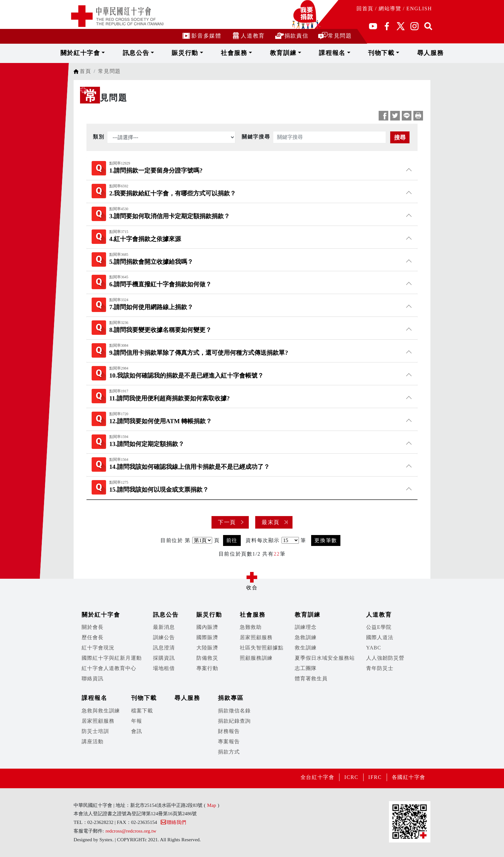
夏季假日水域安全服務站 (325, 658)
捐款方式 (229, 752)
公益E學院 (379, 627)
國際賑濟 (207, 637)
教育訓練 (281, 53)
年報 (137, 721)
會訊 (137, 731)
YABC (374, 648)
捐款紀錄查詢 (234, 721)
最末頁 (271, 522)
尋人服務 (402, 53)
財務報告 (229, 731)
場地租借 (164, 668)
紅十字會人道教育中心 (109, 668)
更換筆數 (326, 540)
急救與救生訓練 (101, 711)
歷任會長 (93, 637)
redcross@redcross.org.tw (131, 831)
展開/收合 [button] (252, 577)
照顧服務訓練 (256, 658)
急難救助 (251, 627)
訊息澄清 (164, 648)
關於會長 (93, 627)
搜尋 (400, 138)
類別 (99, 137)
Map (212, 805)
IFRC (375, 777)
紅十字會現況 (98, 648)
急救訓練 (306, 637)
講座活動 (93, 741)
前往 (232, 540)
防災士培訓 (95, 731)
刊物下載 (363, 53)
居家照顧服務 (256, 637)
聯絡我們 (173, 822)
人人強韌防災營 (385, 658)
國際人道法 (380, 637)
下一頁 (227, 522)
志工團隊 (306, 668)
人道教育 (248, 36)
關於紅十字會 (111, 53)
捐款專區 (231, 698)
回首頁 (365, 9)
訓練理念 (306, 627)
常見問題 (335, 36)
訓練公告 (164, 637)
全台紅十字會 (317, 777)
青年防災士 (380, 668)
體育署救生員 (311, 678)
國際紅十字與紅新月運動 (112, 658)
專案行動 (207, 668)
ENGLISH (419, 9)
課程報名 (322, 53)
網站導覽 (390, 9)
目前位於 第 (175, 540)
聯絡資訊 (93, 678)
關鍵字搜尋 (256, 137)
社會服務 (241, 53)
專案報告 (229, 741)
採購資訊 (164, 658)
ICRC (351, 777)
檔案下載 (142, 711)
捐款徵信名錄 (234, 711)
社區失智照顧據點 (262, 648)
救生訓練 (306, 648)
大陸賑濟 (207, 648)
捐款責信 (291, 36)
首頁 (85, 71)
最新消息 (164, 627)
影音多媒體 (201, 36)
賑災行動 (199, 53)
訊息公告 (159, 53)
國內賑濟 (207, 627)
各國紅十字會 (409, 777)
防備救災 (207, 658)
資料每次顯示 (263, 540)
